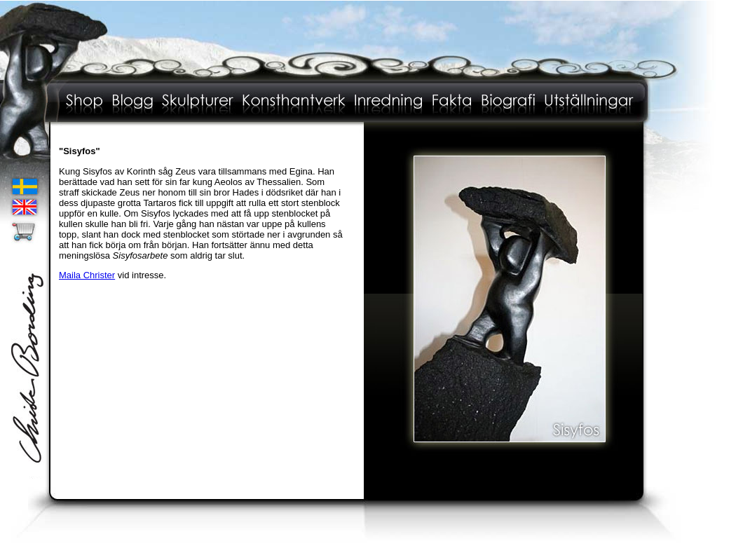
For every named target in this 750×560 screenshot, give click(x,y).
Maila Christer (87, 275)
